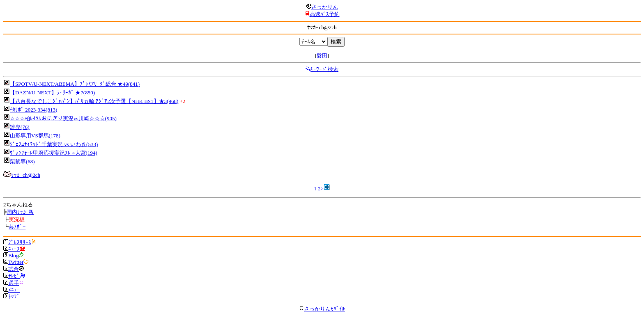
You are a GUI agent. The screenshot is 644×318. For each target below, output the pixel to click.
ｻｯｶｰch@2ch (26, 175)
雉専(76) (20, 127)
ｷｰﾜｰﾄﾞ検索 (324, 69)
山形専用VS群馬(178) (35, 136)
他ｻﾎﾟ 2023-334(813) (33, 110)
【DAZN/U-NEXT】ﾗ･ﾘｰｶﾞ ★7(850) (52, 93)
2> (321, 189)
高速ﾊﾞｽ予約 (325, 14)
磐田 (322, 56)
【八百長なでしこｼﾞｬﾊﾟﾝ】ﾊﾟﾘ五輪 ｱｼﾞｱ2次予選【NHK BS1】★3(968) (94, 101)
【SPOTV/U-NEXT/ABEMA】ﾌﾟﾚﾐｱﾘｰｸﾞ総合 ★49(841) (75, 84)
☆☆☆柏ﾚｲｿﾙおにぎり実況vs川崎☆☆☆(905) (63, 118)
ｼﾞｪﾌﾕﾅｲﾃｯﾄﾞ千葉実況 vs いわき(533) (54, 144)
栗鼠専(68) (22, 161)
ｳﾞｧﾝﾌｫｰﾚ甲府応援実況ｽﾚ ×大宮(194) (54, 153)
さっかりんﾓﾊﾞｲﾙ (322, 309)
